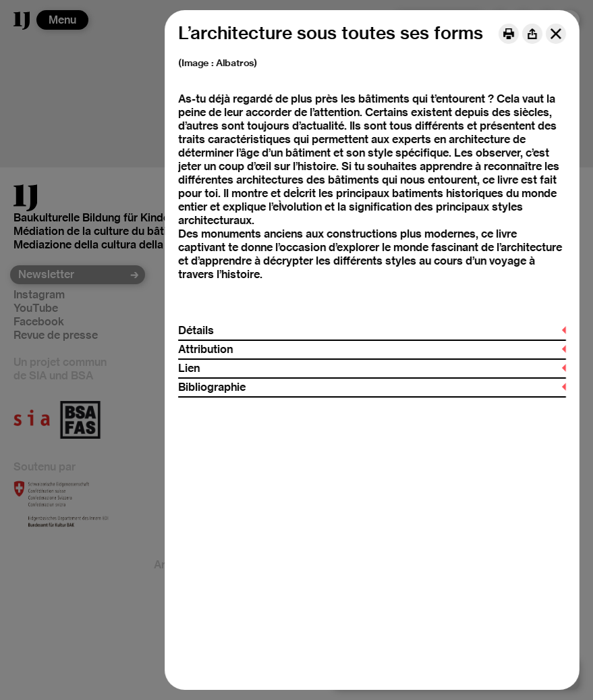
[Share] (532, 34)
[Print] (509, 34)
